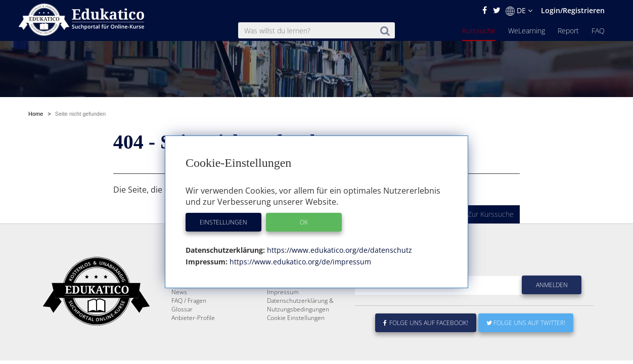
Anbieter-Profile (193, 318)
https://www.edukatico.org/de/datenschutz (338, 250)
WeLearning (527, 31)
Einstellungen (223, 222)
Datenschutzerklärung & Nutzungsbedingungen (300, 305)
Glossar (182, 309)
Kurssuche (479, 31)
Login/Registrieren (573, 10)
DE (519, 11)
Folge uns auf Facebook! (426, 323)
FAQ (598, 31)
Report (568, 31)
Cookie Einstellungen (296, 318)
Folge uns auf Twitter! (526, 323)
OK (304, 222)
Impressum (283, 292)
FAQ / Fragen (189, 301)
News (179, 292)
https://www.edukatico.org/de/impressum (299, 262)
